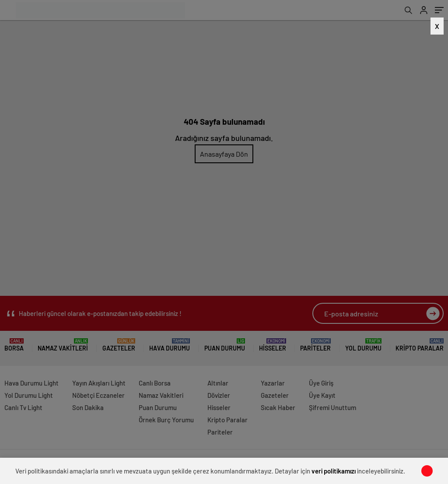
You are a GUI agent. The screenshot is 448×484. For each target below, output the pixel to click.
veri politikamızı (334, 471)
